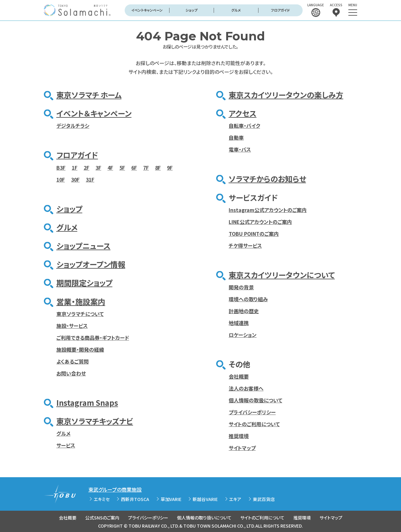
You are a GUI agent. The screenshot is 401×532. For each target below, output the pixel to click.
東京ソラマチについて (80, 314)
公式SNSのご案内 (102, 518)
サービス (66, 445)
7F (146, 168)
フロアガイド (281, 10)
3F (98, 168)
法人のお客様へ (246, 388)
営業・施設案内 (81, 301)
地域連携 (239, 323)
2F (86, 168)
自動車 (236, 137)
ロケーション (243, 335)
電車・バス (240, 149)
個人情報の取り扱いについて (204, 518)
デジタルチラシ (73, 126)
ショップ (191, 10)
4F (110, 168)
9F (170, 168)
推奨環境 (239, 436)
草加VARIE (171, 499)
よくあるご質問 (73, 361)
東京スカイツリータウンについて (282, 275)
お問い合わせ (71, 373)
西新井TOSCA (135, 499)
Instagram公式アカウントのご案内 (268, 210)
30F (75, 179)
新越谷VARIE (205, 499)
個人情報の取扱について (255, 400)
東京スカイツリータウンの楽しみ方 (286, 95)
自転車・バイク (244, 126)
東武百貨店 (264, 499)
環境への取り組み (248, 299)
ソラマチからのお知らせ (267, 179)
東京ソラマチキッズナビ (95, 421)
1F (75, 168)
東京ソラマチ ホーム (89, 95)
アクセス (243, 113)
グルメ (236, 10)
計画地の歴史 (244, 311)
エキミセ (102, 499)
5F (122, 168)
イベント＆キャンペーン (94, 113)
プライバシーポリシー (252, 412)
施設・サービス (72, 326)
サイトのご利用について (254, 424)
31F (90, 179)
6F (134, 168)
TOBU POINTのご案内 (254, 234)
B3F (61, 168)
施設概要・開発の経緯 (80, 349)
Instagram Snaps (87, 403)
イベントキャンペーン (147, 10)
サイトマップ (242, 448)
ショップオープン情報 (91, 264)
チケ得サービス (245, 245)
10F (61, 179)
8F (158, 168)
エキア (235, 499)
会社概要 (239, 376)
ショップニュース (83, 246)
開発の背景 (241, 287)
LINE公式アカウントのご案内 (260, 222)
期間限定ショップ (84, 283)
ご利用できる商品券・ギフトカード (93, 338)
